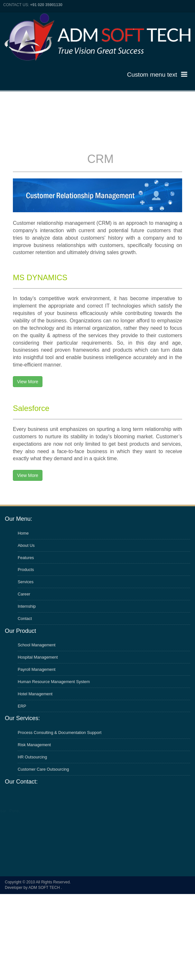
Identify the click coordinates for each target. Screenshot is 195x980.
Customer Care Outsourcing (43, 769)
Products (26, 570)
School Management (37, 645)
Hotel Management (35, 694)
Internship (27, 606)
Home (23, 533)
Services (26, 582)
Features (26, 558)
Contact (25, 618)
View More (28, 382)
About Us (26, 545)
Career (24, 594)
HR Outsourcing (32, 757)
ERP (22, 706)
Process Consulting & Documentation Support (60, 733)
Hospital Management (38, 657)
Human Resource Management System (54, 682)
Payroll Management (37, 669)
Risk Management (34, 745)
